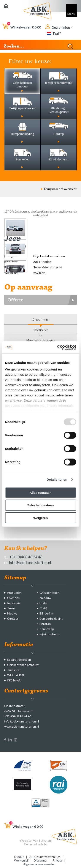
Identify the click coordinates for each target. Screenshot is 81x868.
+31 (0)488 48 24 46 (23, 557)
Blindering (46, 613)
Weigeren (40, 518)
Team (11, 608)
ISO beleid (14, 680)
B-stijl (43, 603)
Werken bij (21, 860)
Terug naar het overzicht (59, 189)
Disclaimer (41, 860)
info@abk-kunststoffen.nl (28, 563)
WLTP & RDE (16, 675)
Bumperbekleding (51, 619)
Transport (14, 670)
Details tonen (57, 479)
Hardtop (45, 624)
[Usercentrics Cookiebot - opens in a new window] (58, 347)
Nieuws (12, 613)
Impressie (14, 603)
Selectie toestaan (40, 505)
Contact (13, 619)
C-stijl (43, 608)
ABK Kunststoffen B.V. (45, 857)
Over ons (13, 598)
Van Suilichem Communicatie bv (38, 842)
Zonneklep (47, 629)
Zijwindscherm (49, 634)
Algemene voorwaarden (39, 864)
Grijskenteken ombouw (23, 665)
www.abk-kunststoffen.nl (22, 726)
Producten (14, 593)
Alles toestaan (41, 492)
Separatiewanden (19, 660)
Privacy (58, 860)
